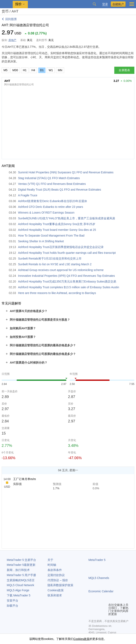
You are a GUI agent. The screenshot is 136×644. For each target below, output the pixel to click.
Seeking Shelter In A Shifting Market (41, 241)
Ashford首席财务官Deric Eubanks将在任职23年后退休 (53, 201)
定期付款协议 (56, 575)
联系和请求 (55, 595)
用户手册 (21, 575)
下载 (19, 595)
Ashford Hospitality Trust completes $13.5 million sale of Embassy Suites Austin (69, 287)
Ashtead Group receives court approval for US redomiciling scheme (61, 270)
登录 (105, 4)
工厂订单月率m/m (24, 479)
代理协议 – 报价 (58, 580)
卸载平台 (12, 606)
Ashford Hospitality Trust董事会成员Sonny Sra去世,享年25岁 (57, 224)
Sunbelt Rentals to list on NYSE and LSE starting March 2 (55, 264)
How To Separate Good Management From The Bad (51, 236)
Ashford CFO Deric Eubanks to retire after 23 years (50, 207)
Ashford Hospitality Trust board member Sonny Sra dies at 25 (57, 230)
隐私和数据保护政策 (60, 585)
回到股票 (11, 19)
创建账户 (118, 4)
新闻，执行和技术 (18, 570)
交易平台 (21, 560)
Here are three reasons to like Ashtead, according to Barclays (57, 293)
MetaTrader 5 (97, 560)
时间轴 (52, 565)
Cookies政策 (56, 590)
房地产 (12, 40)
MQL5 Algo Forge (18, 590)
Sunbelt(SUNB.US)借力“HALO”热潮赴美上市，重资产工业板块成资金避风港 (67, 218)
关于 (50, 560)
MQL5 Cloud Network (20, 585)
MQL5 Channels (99, 578)
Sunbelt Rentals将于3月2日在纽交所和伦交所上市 (50, 259)
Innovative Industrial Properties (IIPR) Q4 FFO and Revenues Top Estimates (66, 276)
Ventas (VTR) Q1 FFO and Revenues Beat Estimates (52, 184)
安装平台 (12, 601)
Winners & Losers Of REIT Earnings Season (46, 213)
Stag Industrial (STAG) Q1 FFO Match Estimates (49, 178)
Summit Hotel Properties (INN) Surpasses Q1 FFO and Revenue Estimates (66, 172)
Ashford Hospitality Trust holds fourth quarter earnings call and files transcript (67, 253)
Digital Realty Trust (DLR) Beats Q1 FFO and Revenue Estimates (59, 190)
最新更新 (21, 565)
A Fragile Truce (28, 195)
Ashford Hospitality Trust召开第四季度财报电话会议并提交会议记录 (61, 247)
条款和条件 (55, 570)
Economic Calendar (101, 591)
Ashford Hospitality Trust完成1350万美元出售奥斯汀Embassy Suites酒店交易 (67, 281)
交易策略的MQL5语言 (21, 580)
